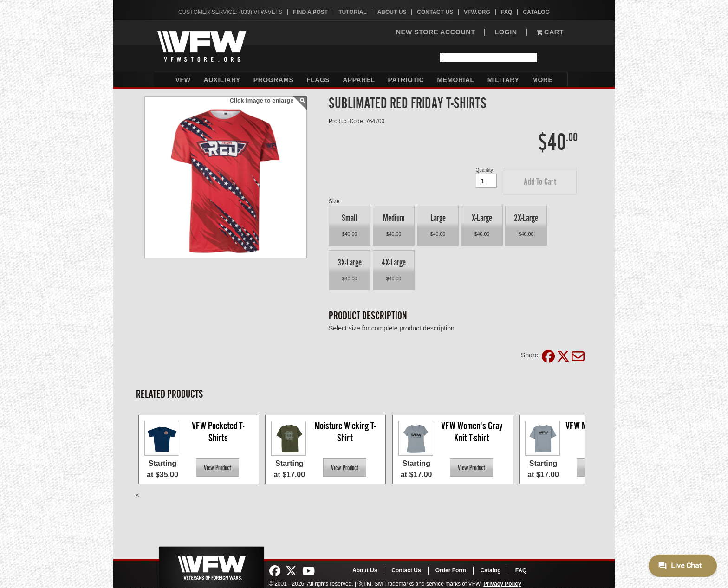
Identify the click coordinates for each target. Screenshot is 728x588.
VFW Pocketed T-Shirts (218, 432)
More (542, 80)
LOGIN (506, 32)
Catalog (536, 12)
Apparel (359, 80)
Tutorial (352, 12)
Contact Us (435, 12)
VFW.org (477, 12)
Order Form (451, 570)
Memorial (455, 80)
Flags (318, 80)
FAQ (507, 12)
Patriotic (406, 80)
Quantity (484, 170)
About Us (392, 12)
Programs (273, 80)
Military (504, 80)
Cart (550, 32)
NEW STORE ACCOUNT (436, 32)
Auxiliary (222, 80)
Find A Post (310, 12)
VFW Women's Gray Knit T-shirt (473, 432)
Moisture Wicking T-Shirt (345, 432)
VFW (183, 80)
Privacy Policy (502, 584)
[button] (540, 181)
